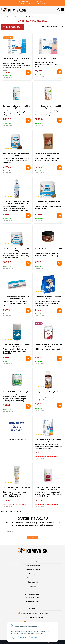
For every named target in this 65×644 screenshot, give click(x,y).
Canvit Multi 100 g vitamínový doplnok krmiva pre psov (17, 393)
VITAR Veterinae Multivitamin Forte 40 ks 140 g (48, 345)
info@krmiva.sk (44, 2)
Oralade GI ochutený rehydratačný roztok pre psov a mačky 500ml (17, 202)
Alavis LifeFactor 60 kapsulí (48, 58)
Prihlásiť (26, 4)
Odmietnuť (34, 638)
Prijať (14, 638)
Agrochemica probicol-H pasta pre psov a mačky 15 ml (17, 298)
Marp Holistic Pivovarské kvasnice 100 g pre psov (48, 250)
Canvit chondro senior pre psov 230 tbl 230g (48, 107)
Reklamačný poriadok (33, 570)
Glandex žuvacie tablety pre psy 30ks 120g (48, 202)
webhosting (46, 642)
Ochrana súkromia (33, 578)
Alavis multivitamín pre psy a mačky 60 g (48, 441)
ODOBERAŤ (32, 537)
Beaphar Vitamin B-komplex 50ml (48, 392)
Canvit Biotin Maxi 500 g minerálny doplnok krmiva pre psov (48, 488)
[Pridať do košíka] (28, 73)
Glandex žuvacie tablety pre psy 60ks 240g (17, 250)
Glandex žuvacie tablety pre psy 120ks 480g (17, 155)
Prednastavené (52, 26)
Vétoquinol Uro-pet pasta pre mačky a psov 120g (17, 488)
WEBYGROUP (59, 642)
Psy (8, 17)
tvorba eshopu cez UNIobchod (34, 642)
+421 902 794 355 (23, 2)
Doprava (33, 586)
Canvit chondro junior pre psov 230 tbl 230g (17, 107)
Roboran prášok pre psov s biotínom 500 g (48, 298)
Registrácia (32, 4)
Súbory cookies (33, 582)
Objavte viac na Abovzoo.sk (17, 440)
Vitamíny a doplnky (17, 17)
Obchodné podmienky (33, 566)
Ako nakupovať (33, 574)
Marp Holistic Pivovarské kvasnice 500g (48, 155)
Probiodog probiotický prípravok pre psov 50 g (17, 345)
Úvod (3, 17)
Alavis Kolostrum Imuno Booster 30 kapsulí (17, 59)
